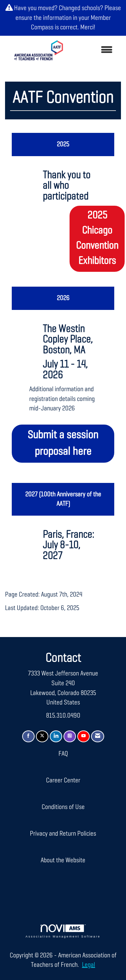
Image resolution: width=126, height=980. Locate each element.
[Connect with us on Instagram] (70, 736)
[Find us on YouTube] (83, 736)
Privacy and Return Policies (63, 834)
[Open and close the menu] (94, 50)
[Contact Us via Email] (98, 736)
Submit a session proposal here (63, 443)
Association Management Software (63, 931)
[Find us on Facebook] (28, 736)
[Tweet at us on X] (42, 736)
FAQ (63, 754)
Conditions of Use (63, 807)
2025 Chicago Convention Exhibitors (97, 238)
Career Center (63, 780)
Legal (89, 965)
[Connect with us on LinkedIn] (56, 736)
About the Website (63, 860)
